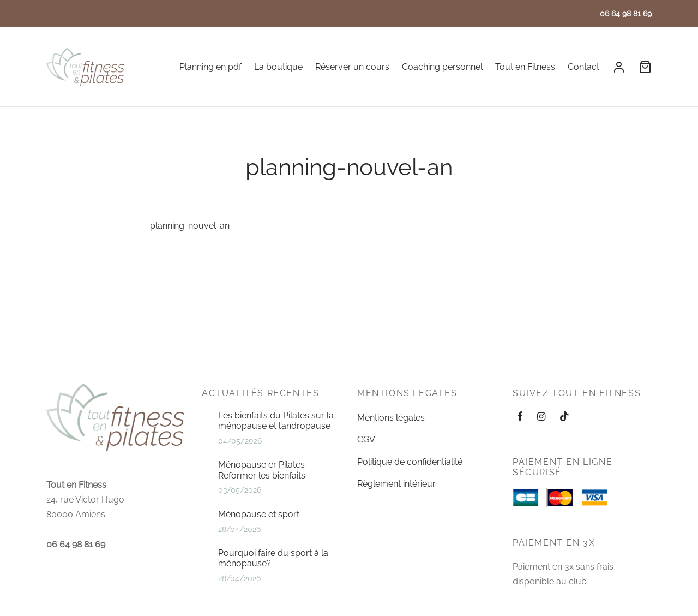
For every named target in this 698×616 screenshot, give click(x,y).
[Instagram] (541, 417)
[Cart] (645, 67)
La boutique (278, 67)
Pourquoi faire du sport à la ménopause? (273, 558)
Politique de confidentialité (410, 462)
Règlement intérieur (396, 484)
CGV (366, 439)
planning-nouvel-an (190, 232)
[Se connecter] (619, 67)
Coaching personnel (442, 67)
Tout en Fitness (525, 67)
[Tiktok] (564, 417)
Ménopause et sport (259, 514)
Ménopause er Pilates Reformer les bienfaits (262, 470)
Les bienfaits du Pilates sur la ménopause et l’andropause (276, 421)
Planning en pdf (210, 67)
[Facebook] (520, 417)
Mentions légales (391, 418)
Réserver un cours (352, 67)
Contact (583, 67)
